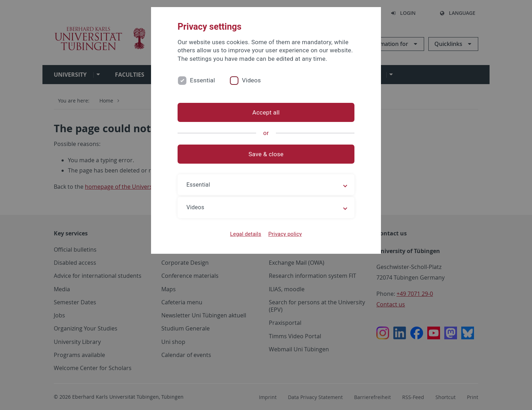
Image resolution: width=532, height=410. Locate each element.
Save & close (266, 154)
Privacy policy (285, 234)
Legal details (246, 234)
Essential (203, 80)
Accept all (266, 112)
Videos (251, 80)
